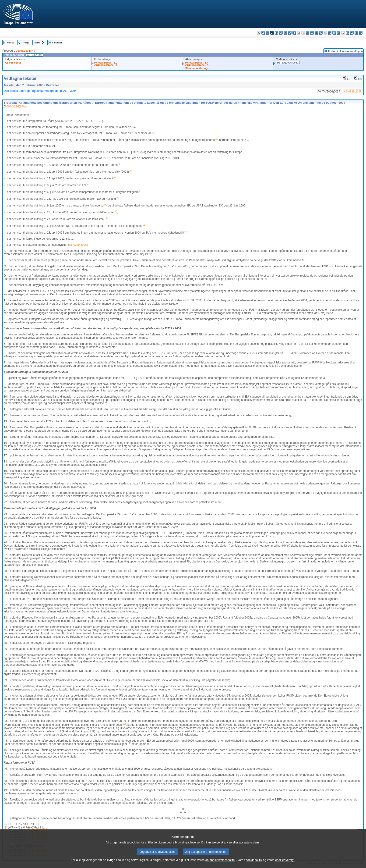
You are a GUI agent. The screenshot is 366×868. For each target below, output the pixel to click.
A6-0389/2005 (13, 63)
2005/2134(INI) (26, 51)
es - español (263, 33)
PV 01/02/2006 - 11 (106, 63)
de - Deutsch (276, 33)
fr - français (294, 33)
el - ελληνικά (285, 33)
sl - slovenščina (352, 33)
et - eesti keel (281, 33)
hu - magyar (321, 33)
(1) (5, 824)
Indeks (11, 43)
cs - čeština (268, 33)
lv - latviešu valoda (312, 33)
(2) (5, 827)
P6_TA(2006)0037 (288, 63)
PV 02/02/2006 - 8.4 (197, 63)
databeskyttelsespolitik (220, 865)
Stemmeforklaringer (197, 68)
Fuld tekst (57, 43)
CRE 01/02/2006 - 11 (107, 65)
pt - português (339, 33)
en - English (290, 33)
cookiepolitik (254, 865)
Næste (37, 43)
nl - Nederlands (330, 33)
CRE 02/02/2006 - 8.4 (198, 65)
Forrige (25, 43)
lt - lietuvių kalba (316, 33)
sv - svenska (361, 33)
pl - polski (334, 33)
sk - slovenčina (347, 33)
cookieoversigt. (285, 865)
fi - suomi (356, 33)
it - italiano (308, 33)
